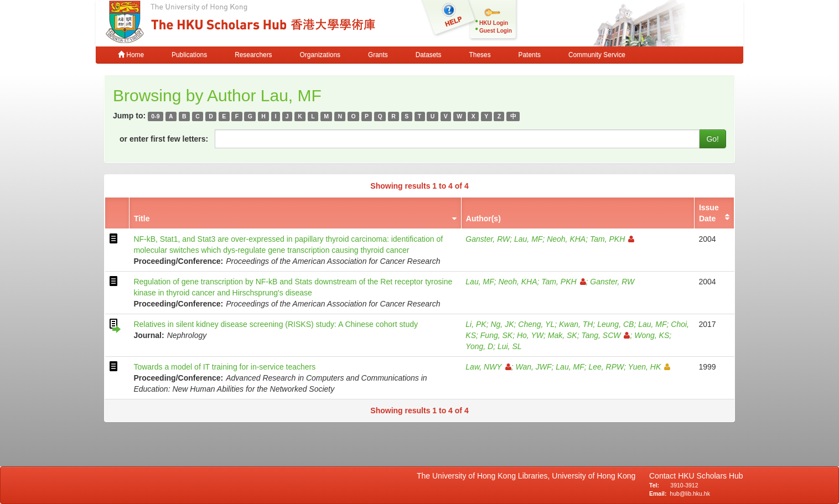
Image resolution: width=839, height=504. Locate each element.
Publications (189, 55)
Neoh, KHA (566, 239)
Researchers (253, 55)
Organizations (320, 55)
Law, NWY (488, 367)
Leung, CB (615, 324)
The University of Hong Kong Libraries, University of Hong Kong (528, 476)
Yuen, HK (649, 367)
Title (142, 219)
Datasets (429, 55)
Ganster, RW (488, 239)
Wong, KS (652, 335)
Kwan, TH (576, 324)
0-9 (155, 116)
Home (131, 55)
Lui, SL (510, 346)
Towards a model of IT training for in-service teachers (224, 367)
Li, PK (476, 324)
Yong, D (479, 346)
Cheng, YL (536, 324)
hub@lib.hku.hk (690, 493)
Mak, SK (563, 335)
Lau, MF (528, 239)
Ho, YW (530, 335)
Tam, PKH (612, 239)
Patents (530, 55)
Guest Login (496, 31)
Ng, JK (502, 324)
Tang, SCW (605, 335)
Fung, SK (496, 335)
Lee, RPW (606, 367)
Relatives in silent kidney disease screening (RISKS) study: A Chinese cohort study (276, 324)
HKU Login (494, 23)
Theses (480, 55)
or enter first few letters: (164, 139)
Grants (378, 55)
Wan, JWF (533, 367)
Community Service (597, 55)
